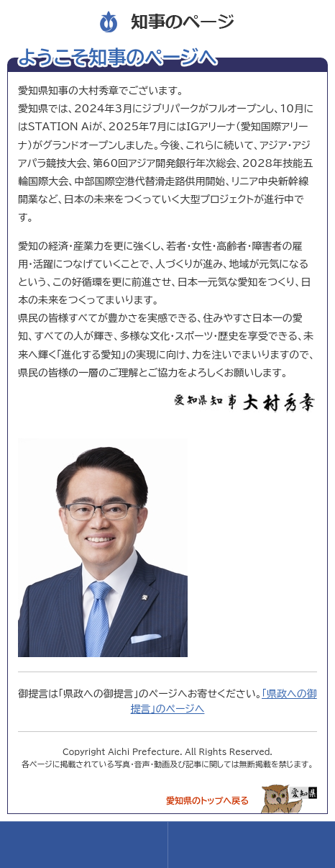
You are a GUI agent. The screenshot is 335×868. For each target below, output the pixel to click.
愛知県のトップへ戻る (207, 800)
